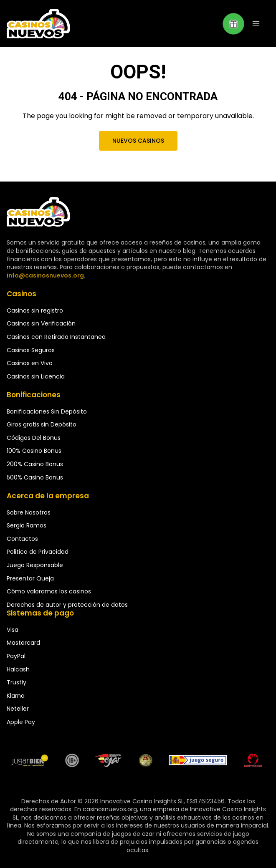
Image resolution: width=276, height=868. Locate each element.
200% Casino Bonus (35, 464)
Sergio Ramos (27, 525)
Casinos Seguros (31, 350)
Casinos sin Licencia (36, 376)
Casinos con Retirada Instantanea (56, 337)
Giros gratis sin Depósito (42, 424)
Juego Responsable (35, 565)
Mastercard (23, 643)
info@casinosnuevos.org (44, 275)
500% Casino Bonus (35, 477)
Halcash (18, 669)
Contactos (22, 539)
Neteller (18, 709)
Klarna (16, 696)
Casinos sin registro (35, 310)
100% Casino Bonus (34, 451)
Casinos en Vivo (30, 363)
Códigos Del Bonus (34, 438)
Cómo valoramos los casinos (49, 591)
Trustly (16, 682)
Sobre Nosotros (29, 512)
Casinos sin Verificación (41, 323)
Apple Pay (21, 722)
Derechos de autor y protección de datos (67, 605)
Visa (13, 630)
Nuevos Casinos (138, 141)
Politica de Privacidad (38, 552)
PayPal (16, 656)
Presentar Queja (30, 578)
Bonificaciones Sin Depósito (47, 411)
